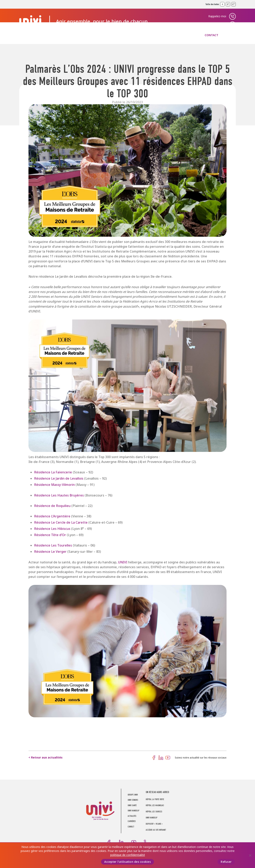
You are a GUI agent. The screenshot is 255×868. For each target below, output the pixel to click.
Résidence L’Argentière (53, 516)
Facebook (154, 758)
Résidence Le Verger (51, 552)
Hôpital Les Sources (154, 812)
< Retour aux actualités (46, 757)
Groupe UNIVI (29, 35)
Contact (211, 35)
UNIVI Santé (93, 35)
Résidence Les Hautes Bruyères (59, 495)
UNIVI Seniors (62, 35)
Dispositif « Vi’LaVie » (154, 824)
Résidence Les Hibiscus (52, 529)
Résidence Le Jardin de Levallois (59, 479)
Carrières (186, 35)
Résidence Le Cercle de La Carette (61, 523)
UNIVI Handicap (126, 35)
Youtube (168, 758)
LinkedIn (161, 758)
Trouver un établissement (209, 25)
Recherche (233, 35)
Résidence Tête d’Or (50, 535)
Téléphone (146, 842)
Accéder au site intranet (156, 830)
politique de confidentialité (128, 855)
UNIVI (123, 562)
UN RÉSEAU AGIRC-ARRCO (157, 792)
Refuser (226, 862)
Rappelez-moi (217, 16)
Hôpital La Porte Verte (155, 799)
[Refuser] (250, 855)
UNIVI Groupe (31, 21)
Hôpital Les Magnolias (155, 805)
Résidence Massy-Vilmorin (54, 485)
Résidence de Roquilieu (53, 506)
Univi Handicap (152, 818)
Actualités (158, 35)
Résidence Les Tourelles (53, 545)
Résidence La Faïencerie (53, 472)
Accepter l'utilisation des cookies (127, 862)
